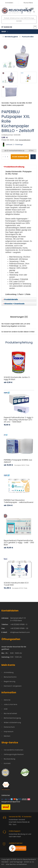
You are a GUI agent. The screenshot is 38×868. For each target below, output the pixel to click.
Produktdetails (11, 299)
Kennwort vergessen (13, 686)
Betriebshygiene (11, 37)
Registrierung (10, 681)
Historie (7, 700)
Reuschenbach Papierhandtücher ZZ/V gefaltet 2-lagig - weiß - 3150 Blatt (19, 543)
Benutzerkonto (10, 677)
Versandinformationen (14, 750)
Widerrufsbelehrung (12, 722)
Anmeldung (9, 672)
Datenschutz (9, 727)
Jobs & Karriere (11, 704)
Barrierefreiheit (10, 713)
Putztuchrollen (28, 37)
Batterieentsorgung (12, 718)
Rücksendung (9, 759)
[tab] (19, 167)
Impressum (9, 732)
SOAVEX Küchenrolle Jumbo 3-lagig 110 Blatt (17, 378)
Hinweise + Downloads (14, 304)
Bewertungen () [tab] (19, 317)
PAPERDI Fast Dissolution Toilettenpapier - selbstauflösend (19, 501)
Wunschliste (28, 3)
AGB (6, 709)
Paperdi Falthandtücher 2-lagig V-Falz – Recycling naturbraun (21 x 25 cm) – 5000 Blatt (19, 420)
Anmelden (9, 3)
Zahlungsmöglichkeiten (14, 754)
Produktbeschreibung (14, 167)
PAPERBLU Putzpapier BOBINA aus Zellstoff (18, 461)
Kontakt (7, 763)
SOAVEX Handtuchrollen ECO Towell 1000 (16, 584)
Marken (7, 736)
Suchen (19, 21)
